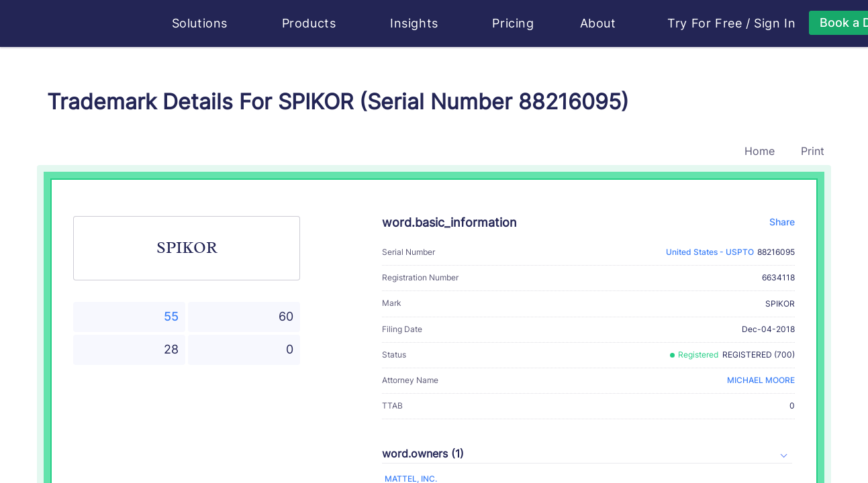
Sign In (775, 23)
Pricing (513, 23)
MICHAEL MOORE (761, 380)
